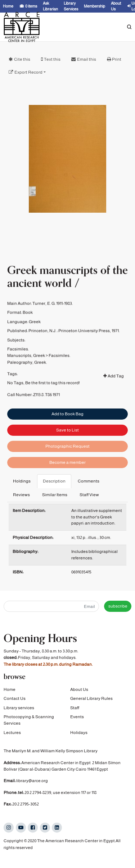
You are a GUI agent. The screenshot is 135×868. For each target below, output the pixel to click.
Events (77, 717)
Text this (52, 59)
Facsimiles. (18, 360)
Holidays (79, 733)
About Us (79, 689)
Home (10, 689)
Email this (87, 59)
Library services (19, 708)
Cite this (22, 59)
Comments (89, 481)
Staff (75, 708)
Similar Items (55, 495)
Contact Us (15, 699)
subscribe (118, 606)
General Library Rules (91, 699)
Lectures (12, 733)
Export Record (28, 72)
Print (117, 59)
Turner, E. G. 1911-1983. (53, 315)
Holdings (22, 481)
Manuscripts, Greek (26, 367)
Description (54, 481)
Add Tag (114, 387)
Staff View (89, 495)
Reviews (21, 495)
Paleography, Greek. (27, 374)
